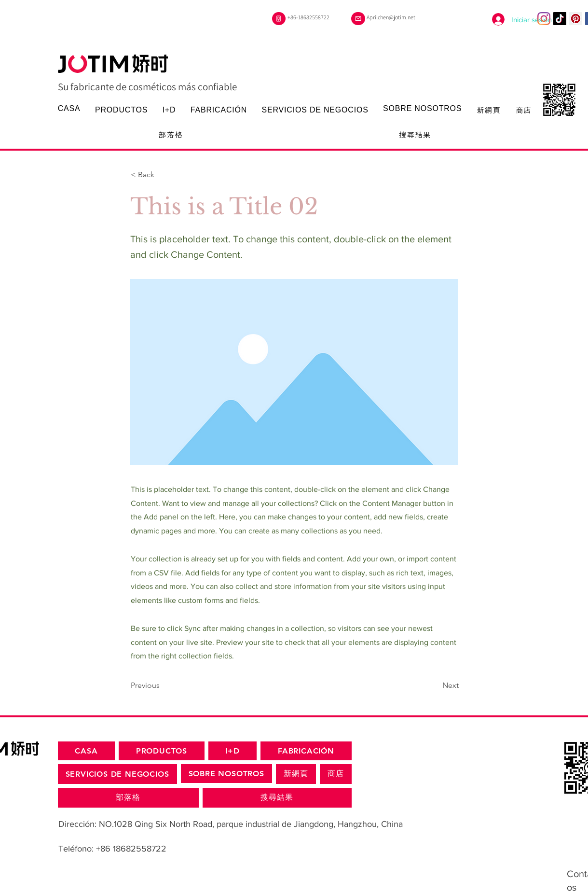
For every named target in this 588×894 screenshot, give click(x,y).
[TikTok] (560, 19)
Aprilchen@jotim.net (391, 17)
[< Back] (163, 175)
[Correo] (358, 19)
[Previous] (163, 685)
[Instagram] (544, 19)
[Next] (435, 685)
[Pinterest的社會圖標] (576, 19)
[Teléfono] (279, 19)
